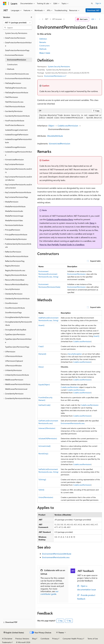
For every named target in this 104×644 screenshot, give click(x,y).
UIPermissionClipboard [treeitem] (14, 361)
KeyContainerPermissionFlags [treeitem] (17, 197)
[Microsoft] (5, 3)
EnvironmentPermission (76, 274)
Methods (43, 49)
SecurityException (75, 354)
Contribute (45, 639)
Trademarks (7, 642)
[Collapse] (31, 17)
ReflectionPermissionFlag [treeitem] (15, 261)
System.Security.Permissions (59, 66)
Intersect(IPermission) (47, 428)
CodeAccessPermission (68, 126)
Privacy (55, 639)
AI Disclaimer (7, 639)
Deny (92, 223)
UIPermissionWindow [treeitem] (13, 366)
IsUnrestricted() (44, 446)
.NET (46, 19)
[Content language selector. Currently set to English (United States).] (14, 633)
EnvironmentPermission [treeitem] (17, 60)
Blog (34, 639)
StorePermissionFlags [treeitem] (13, 312)
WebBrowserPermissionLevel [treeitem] (16, 389)
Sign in (98, 3)
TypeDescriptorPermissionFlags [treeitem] (17, 347)
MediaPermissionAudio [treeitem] (14, 211)
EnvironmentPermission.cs (54, 76)
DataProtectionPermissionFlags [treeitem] (17, 50)
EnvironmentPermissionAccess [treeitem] (17, 74)
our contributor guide (49, 593)
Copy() (41, 346)
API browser (57, 19)
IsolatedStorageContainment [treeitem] (16, 130)
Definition (43, 39)
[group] (70, 117)
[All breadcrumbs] (40, 19)
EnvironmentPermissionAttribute (57, 554)
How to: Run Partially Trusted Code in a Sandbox (62, 245)
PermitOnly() (43, 454)
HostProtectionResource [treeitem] (15, 125)
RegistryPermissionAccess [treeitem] (15, 270)
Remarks (43, 42)
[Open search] (92, 3)
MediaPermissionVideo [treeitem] (14, 220)
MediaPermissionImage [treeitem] (14, 216)
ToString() (42, 479)
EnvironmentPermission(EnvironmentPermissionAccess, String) (48, 274)
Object (51, 126)
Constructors (44, 46)
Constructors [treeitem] (12, 64)
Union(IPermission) (46, 497)
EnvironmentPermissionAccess (73, 423)
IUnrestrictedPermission (60, 144)
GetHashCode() (44, 405)
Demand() (42, 354)
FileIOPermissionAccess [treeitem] (14, 102)
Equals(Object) (44, 384)
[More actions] (100, 19)
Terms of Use (93, 639)
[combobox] (18, 23)
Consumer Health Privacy (73, 639)
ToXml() (41, 490)
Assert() (41, 325)
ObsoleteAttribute (55, 136)
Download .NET (93, 10)
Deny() (41, 367)
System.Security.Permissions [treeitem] (16, 33)
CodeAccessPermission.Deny (60, 219)
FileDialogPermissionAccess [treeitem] (16, 88)
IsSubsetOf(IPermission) (48, 438)
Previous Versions (22, 639)
